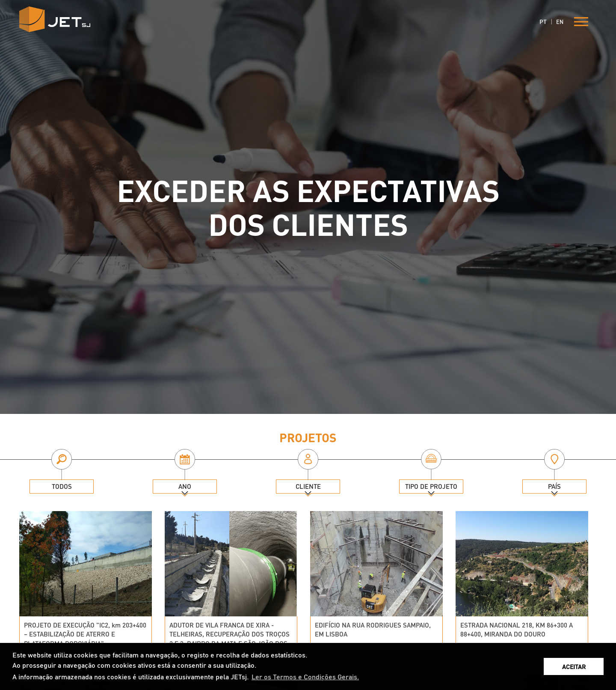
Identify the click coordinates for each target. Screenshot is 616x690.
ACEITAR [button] (574, 666)
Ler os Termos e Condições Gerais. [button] (305, 677)
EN (560, 22)
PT (543, 21)
